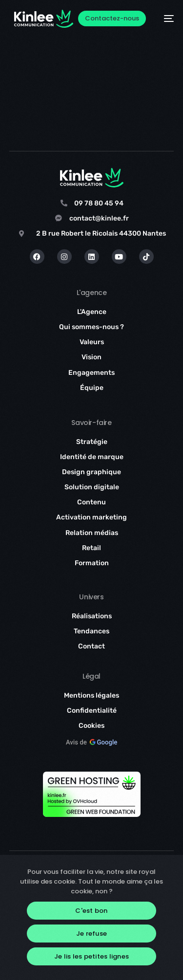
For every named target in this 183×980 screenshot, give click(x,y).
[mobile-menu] (165, 19)
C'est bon (91, 911)
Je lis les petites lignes (91, 956)
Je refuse (91, 934)
